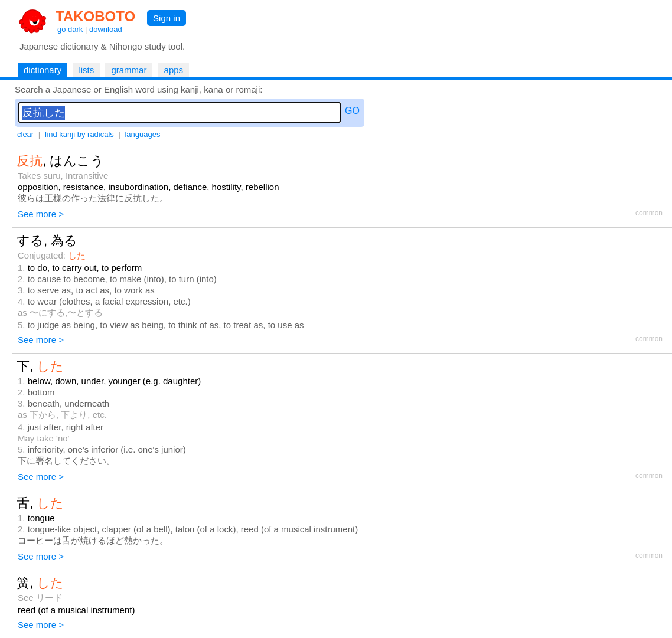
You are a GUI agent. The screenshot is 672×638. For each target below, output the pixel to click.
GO (352, 111)
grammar (129, 70)
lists (86, 70)
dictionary (43, 70)
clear (25, 134)
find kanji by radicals (79, 134)
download (106, 29)
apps (174, 70)
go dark (70, 29)
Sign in (167, 18)
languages (142, 134)
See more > (41, 214)
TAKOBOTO (95, 16)
